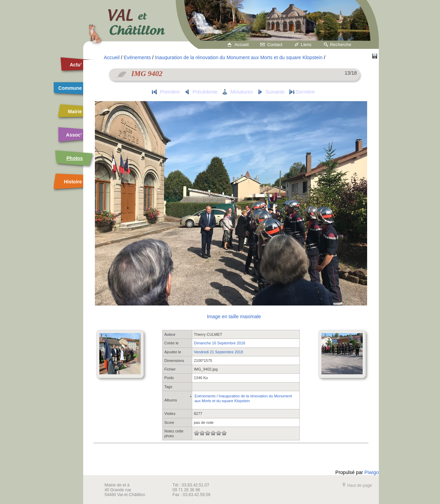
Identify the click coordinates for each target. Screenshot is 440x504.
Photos (74, 158)
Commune (70, 88)
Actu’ (76, 65)
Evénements (137, 57)
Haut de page (357, 485)
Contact (275, 45)
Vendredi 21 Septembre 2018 (218, 352)
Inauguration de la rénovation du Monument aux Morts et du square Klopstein (239, 57)
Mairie (75, 111)
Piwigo (372, 472)
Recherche (341, 45)
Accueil (241, 45)
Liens (306, 45)
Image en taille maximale (234, 317)
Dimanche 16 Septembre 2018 (219, 343)
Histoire (73, 182)
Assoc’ (74, 135)
